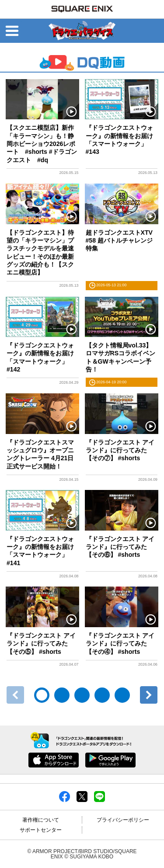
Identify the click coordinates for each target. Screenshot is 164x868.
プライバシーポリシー (123, 820)
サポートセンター (41, 830)
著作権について (41, 820)
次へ (149, 695)
